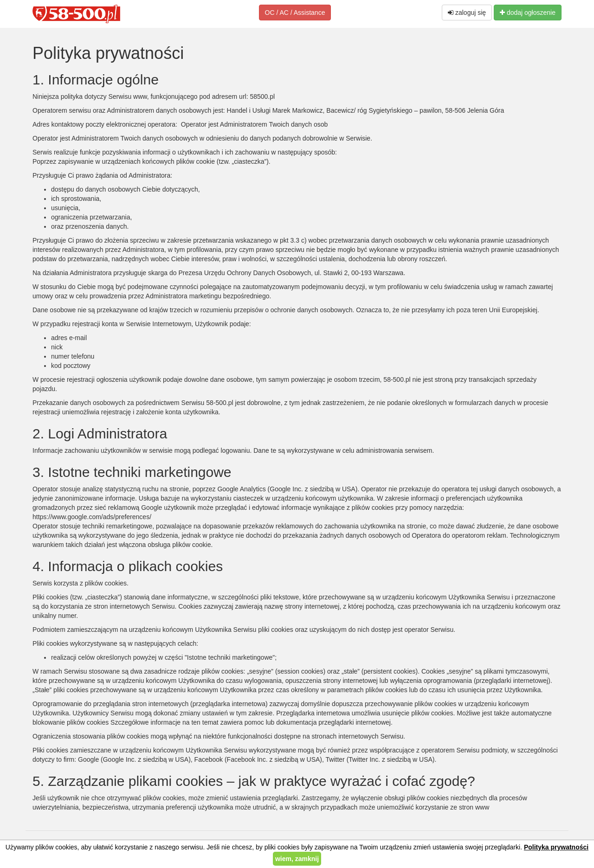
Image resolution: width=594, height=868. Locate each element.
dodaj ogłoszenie (528, 13)
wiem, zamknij (297, 859)
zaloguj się (467, 13)
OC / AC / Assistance (295, 13)
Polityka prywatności (556, 847)
